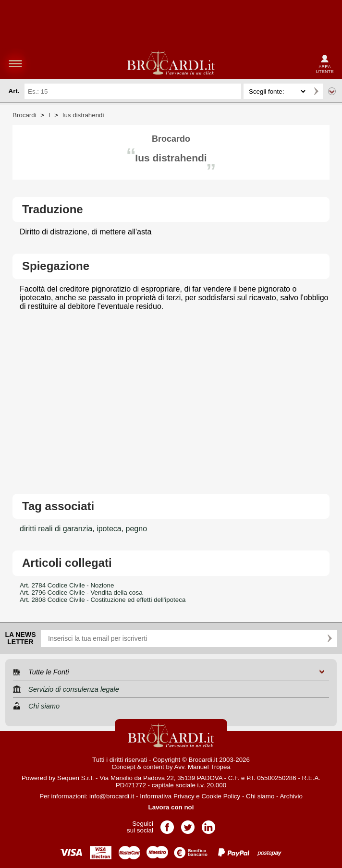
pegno (137, 529)
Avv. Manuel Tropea (202, 767)
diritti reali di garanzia (56, 529)
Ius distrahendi (83, 115)
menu (15, 63)
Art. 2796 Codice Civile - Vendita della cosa (81, 593)
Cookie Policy (221, 796)
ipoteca (109, 529)
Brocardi (24, 115)
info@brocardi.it (112, 796)
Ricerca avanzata (332, 91)
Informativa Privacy (167, 796)
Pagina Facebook (167, 824)
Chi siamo (260, 796)
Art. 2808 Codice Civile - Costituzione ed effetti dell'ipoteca (103, 600)
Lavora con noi (171, 807)
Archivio (291, 796)
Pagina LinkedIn (208, 824)
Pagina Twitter (188, 824)
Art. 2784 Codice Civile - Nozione (67, 585)
